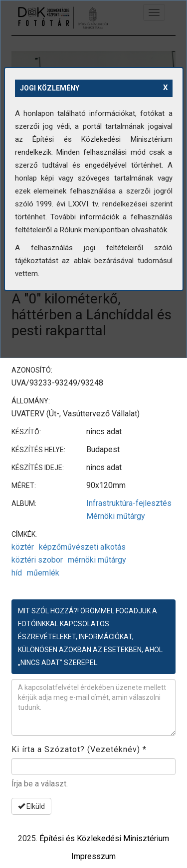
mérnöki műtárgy (97, 560)
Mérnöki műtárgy (116, 516)
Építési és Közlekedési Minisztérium (104, 838)
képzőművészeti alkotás (82, 547)
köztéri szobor (37, 560)
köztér (23, 547)
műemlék (43, 573)
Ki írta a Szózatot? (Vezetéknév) (79, 749)
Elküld (31, 806)
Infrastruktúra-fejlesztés (129, 503)
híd (17, 573)
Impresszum (93, 856)
